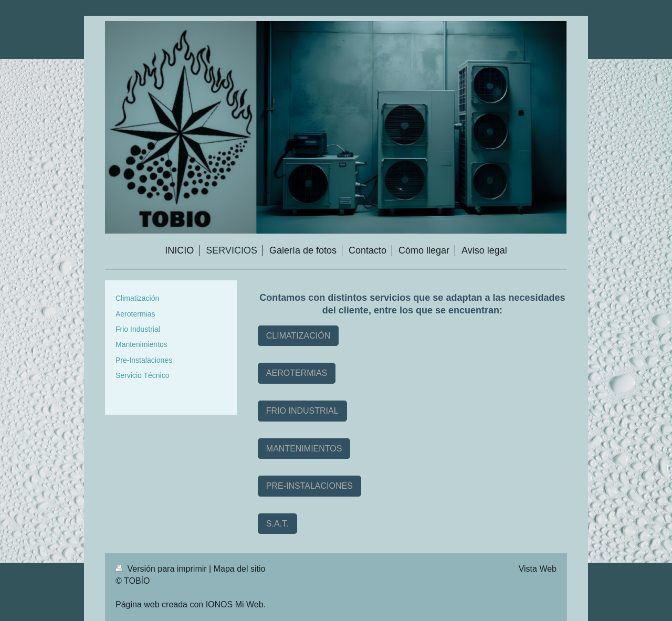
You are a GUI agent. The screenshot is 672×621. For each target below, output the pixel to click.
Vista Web (538, 569)
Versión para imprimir (162, 569)
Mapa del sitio (240, 569)
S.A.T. (277, 524)
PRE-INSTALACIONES (309, 486)
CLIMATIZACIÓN (298, 336)
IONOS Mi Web (235, 604)
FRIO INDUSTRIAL (302, 411)
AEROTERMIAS (297, 373)
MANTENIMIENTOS (304, 449)
